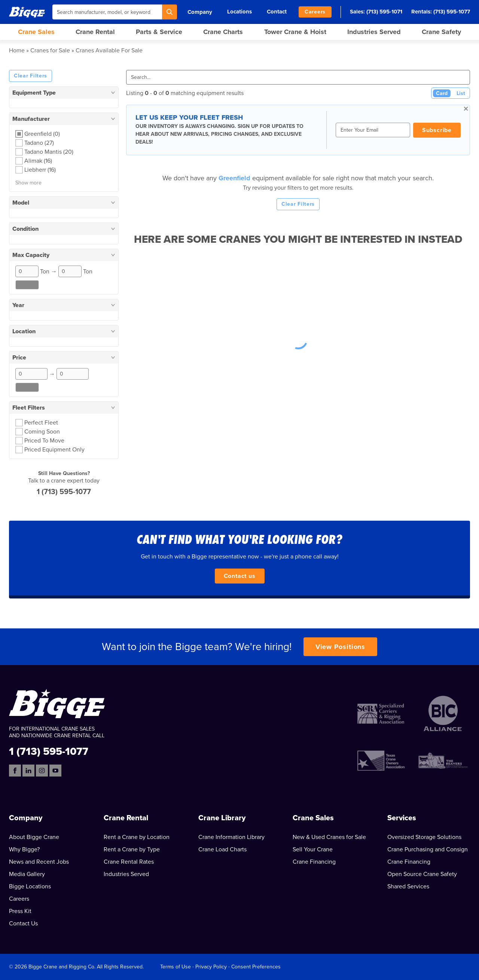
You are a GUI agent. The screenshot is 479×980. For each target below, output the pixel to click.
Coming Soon (42, 432)
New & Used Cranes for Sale (329, 837)
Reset (27, 285)
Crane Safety (441, 32)
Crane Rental (95, 32)
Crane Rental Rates (129, 862)
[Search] (170, 12)
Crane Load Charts (222, 849)
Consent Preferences (256, 967)
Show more (28, 183)
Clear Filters (30, 76)
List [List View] (461, 93)
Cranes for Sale (50, 50)
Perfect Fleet (41, 423)
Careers (315, 12)
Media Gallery (27, 874)
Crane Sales (36, 32)
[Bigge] (27, 12)
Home (17, 50)
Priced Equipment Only (54, 450)
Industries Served (374, 32)
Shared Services (408, 886)
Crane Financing (314, 862)
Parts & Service (159, 32)
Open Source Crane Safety (422, 874)
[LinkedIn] (28, 771)
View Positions (341, 647)
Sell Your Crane (313, 849)
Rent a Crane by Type (132, 849)
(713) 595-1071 (384, 12)
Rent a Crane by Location (137, 837)
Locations (239, 12)
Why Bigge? (24, 849)
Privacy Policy (211, 967)
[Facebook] (15, 771)
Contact (277, 12)
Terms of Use (176, 967)
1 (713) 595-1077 (64, 492)
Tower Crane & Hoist (295, 32)
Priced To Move (44, 441)
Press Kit (20, 911)
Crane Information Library (231, 837)
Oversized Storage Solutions (424, 837)
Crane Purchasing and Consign (428, 849)
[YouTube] (55, 771)
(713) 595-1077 (452, 12)
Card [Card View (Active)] (442, 93)
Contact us (240, 576)
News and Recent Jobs (39, 862)
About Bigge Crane (34, 837)
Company (200, 12)
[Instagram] (42, 771)
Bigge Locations (30, 886)
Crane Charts (223, 32)
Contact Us (23, 924)
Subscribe (437, 130)
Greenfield (235, 178)
